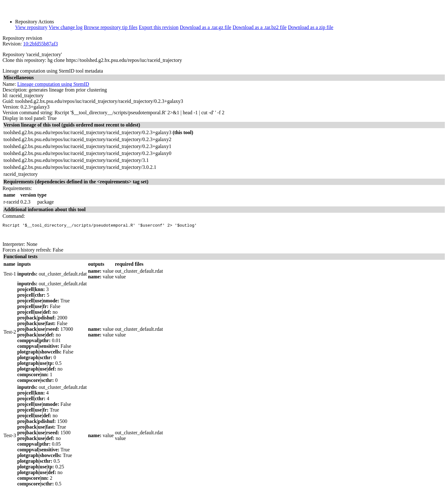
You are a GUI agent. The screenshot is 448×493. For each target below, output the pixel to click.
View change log (65, 27)
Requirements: (17, 188)
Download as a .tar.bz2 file (260, 27)
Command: (14, 216)
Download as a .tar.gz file (206, 27)
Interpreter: (14, 247)
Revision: (12, 44)
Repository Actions (35, 22)
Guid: (8, 101)
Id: (5, 95)
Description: (15, 90)
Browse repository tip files (111, 27)
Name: (9, 84)
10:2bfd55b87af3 (40, 44)
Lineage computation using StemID (53, 84)
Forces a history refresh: (27, 253)
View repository (31, 27)
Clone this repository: (24, 60)
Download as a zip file (311, 27)
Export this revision (159, 27)
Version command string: (28, 113)
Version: (11, 107)
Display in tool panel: (24, 118)
